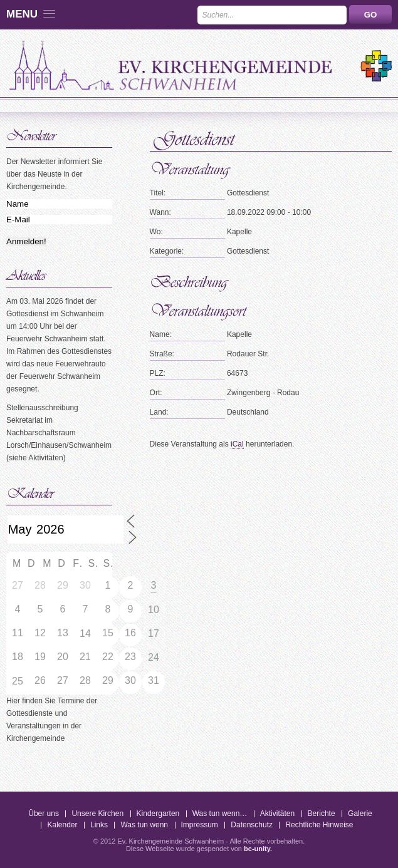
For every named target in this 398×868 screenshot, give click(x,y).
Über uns (44, 814)
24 (154, 657)
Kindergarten (158, 814)
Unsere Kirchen (97, 814)
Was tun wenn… (220, 814)
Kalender (62, 825)
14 (85, 633)
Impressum (200, 825)
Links (99, 825)
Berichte (322, 814)
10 (154, 610)
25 (18, 681)
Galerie (360, 814)
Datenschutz (252, 825)
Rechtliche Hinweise (319, 825)
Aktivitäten (277, 814)
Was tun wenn (144, 825)
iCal (237, 444)
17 (154, 633)
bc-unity (257, 849)
